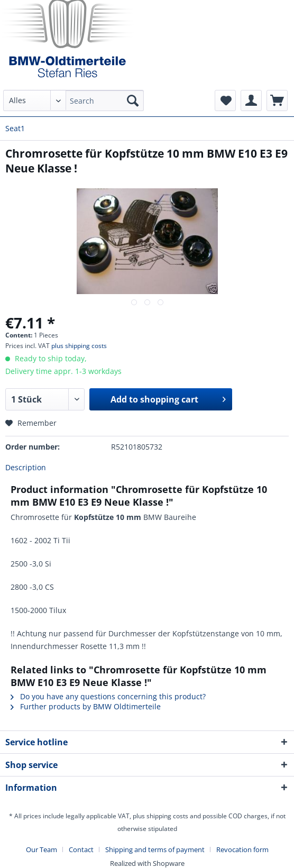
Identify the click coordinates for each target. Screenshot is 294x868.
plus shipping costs (79, 346)
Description (26, 467)
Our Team (42, 849)
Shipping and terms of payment (155, 849)
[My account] (251, 100)
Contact (81, 849)
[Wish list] (225, 100)
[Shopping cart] (277, 100)
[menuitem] (74, 106)
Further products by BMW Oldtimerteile (86, 706)
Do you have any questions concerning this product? (108, 696)
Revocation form (242, 849)
